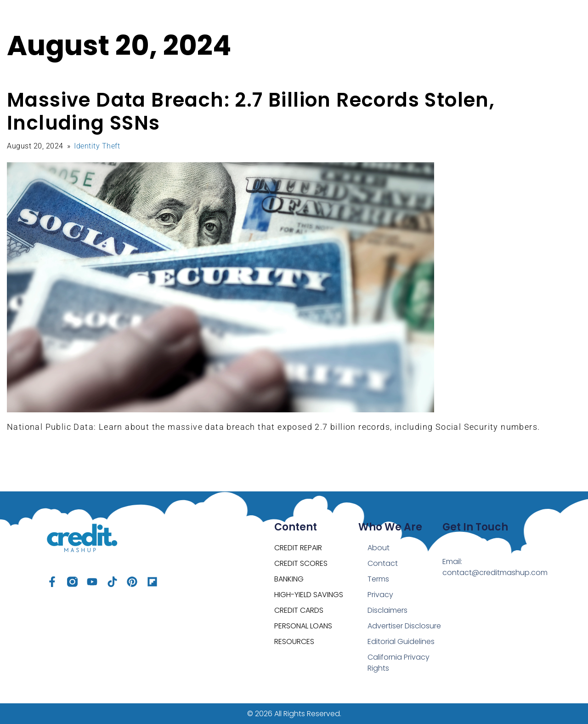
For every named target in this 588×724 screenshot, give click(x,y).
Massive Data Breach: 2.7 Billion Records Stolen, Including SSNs (251, 111)
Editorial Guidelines (401, 641)
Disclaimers (387, 610)
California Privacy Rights (399, 663)
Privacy (380, 595)
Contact (383, 563)
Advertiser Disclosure (404, 626)
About (379, 548)
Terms (378, 579)
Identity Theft (97, 146)
